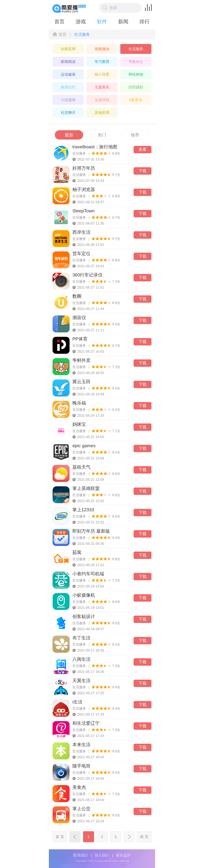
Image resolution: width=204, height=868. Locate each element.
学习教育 (102, 62)
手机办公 (136, 62)
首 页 (60, 837)
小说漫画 (68, 100)
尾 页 (144, 837)
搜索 (110, 8)
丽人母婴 (102, 74)
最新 (69, 135)
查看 (143, 150)
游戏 (81, 22)
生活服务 (136, 49)
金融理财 (102, 100)
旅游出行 (68, 87)
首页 (59, 22)
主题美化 (102, 87)
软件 (102, 22)
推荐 (135, 135)
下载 (143, 171)
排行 (144, 22)
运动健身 (68, 74)
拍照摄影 (136, 87)
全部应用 (68, 49)
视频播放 (102, 49)
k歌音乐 (136, 100)
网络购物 (136, 74)
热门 (102, 135)
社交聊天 (68, 113)
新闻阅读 (68, 62)
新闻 (123, 22)
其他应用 (102, 113)
